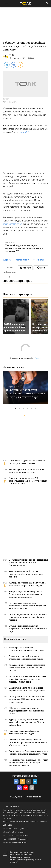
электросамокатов (12, 224)
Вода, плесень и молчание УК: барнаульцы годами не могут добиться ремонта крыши (28, 481)
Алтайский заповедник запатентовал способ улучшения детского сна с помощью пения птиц (28, 679)
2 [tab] (19, 409)
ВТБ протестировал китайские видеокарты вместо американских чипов (26, 711)
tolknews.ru (14, 806)
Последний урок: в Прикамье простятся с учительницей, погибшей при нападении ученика (28, 763)
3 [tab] (24, 409)
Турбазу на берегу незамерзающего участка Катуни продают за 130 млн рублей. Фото (26, 722)
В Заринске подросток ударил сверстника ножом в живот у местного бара (26, 393)
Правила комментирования (20, 857)
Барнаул (7, 260)
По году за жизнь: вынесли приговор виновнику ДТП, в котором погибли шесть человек (27, 699)
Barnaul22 (24, 132)
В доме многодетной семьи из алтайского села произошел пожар (26, 658)
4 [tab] (28, 409)
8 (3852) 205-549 (13, 839)
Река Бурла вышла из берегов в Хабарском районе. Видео (24, 732)
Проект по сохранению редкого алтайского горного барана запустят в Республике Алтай (28, 606)
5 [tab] (32, 409)
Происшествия (15, 58)
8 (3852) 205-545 (13, 836)
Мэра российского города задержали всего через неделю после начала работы (27, 668)
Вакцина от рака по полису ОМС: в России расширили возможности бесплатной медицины (26, 594)
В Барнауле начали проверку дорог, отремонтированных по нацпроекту (27, 689)
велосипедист (22, 260)
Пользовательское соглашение (21, 855)
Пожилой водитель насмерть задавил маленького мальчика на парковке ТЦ (24, 248)
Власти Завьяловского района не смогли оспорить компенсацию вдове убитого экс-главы (28, 742)
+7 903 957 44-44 (13, 829)
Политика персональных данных (22, 852)
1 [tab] (15, 409)
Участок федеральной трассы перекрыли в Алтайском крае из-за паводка (26, 574)
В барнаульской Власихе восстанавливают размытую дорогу (27, 649)
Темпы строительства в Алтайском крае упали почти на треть (26, 471)
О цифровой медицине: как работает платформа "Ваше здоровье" (27, 462)
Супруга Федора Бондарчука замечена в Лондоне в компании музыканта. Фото (28, 752)
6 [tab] (36, 409)
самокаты (38, 260)
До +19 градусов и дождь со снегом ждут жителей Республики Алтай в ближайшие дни (28, 563)
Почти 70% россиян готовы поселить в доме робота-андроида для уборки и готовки (28, 617)
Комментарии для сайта (25, 358)
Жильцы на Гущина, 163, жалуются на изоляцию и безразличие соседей (27, 584)
